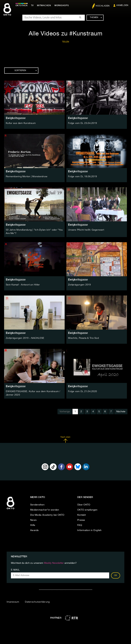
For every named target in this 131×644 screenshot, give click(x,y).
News (33, 520)
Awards (34, 530)
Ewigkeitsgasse (16, 118)
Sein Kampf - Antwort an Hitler (23, 285)
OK (116, 575)
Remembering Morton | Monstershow (27, 177)
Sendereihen (37, 504)
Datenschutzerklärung (37, 601)
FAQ (80, 525)
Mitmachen (45, 5)
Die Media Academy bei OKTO (47, 514)
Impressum (13, 601)
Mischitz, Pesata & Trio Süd (83, 338)
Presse (81, 520)
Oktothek (22, 5)
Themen (96, 18)
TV (33, 5)
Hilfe (33, 525)
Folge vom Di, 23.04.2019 (82, 123)
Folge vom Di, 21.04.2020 (82, 391)
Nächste (121, 411)
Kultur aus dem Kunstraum (21, 123)
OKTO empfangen (87, 509)
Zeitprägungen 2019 (79, 285)
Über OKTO (84, 504)
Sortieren (26, 71)
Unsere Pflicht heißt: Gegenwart (86, 230)
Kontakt (82, 514)
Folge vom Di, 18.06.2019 (82, 177)
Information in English (89, 530)
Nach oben (65, 439)
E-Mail (15, 570)
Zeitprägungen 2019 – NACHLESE (25, 338)
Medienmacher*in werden (45, 509)
